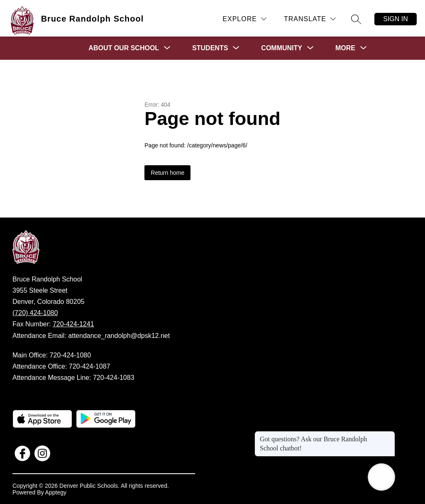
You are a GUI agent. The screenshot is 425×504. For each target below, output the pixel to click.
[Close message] (388, 435)
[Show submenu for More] (345, 48)
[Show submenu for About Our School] (124, 48)
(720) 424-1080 (35, 313)
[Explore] (244, 19)
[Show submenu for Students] (210, 48)
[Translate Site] (310, 19)
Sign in (396, 19)
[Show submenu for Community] (282, 48)
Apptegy (56, 492)
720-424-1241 (73, 324)
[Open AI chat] (381, 477)
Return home (167, 173)
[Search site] (356, 19)
